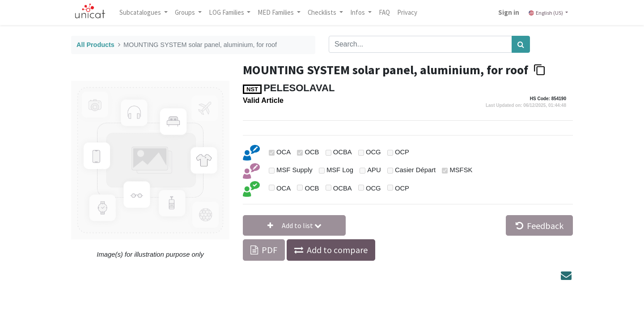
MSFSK (461, 170)
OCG (373, 152)
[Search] (521, 44)
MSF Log (340, 170)
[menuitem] (384, 13)
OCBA (343, 152)
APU (374, 170)
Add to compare (337, 250)
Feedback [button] (540, 226)
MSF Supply (294, 170)
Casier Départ (415, 170)
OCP (402, 152)
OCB (312, 152)
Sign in (509, 12)
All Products (95, 45)
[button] (294, 225)
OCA (284, 152)
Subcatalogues (141, 12)
